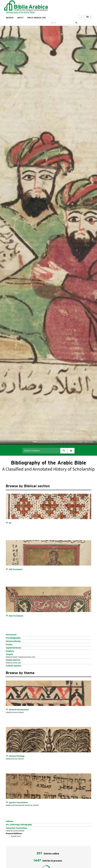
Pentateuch (11, 635)
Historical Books (13, 641)
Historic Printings (17, 756)
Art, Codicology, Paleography (19, 825)
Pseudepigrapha (13, 638)
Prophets (10, 651)
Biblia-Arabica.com (37, 18)
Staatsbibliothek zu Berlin (46, 442)
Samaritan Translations (17, 828)
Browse (10, 18)
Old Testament (16, 569)
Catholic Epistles (14, 666)
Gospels (9, 654)
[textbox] (62, 22)
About (20, 18)
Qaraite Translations (18, 803)
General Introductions (19, 710)
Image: (35, 442)
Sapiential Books (14, 648)
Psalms (9, 644)
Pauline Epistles (13, 660)
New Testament (16, 616)
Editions (10, 821)
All (10, 523)
